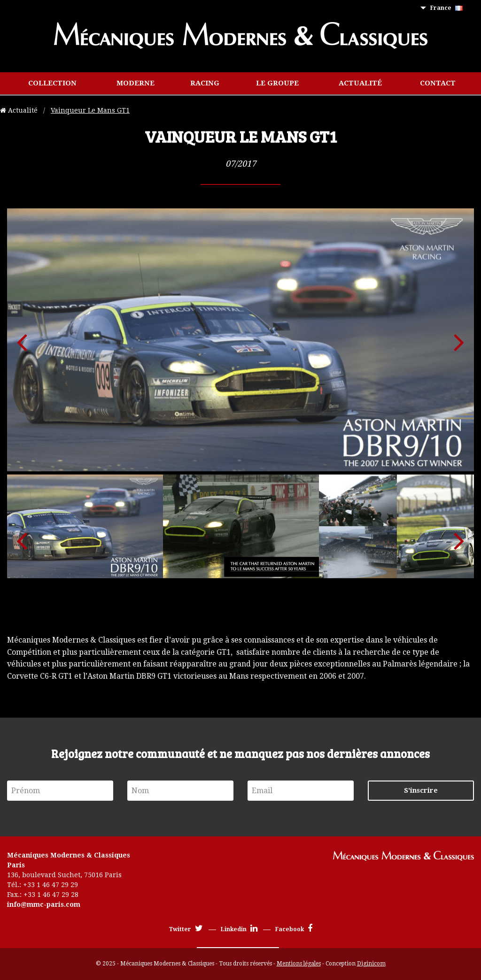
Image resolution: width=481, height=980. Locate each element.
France (446, 8)
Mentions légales (299, 964)
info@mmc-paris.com (44, 904)
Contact (438, 83)
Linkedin (239, 929)
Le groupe (277, 83)
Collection (52, 83)
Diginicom (371, 964)
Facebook (294, 929)
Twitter (186, 929)
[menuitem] (448, 8)
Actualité (360, 83)
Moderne (136, 83)
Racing (205, 83)
